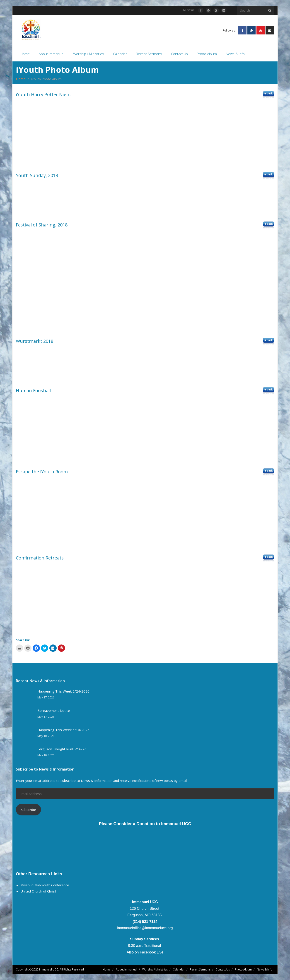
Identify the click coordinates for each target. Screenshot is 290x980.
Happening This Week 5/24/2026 (63, 691)
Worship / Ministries (155, 969)
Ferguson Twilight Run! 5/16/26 (62, 749)
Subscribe (28, 810)
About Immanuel (126, 969)
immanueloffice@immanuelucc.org (145, 928)
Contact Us (223, 969)
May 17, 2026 (46, 697)
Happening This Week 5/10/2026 (63, 730)
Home (21, 79)
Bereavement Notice (54, 711)
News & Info (265, 969)
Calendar (179, 969)
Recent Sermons (200, 969)
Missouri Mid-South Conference (45, 885)
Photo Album (243, 969)
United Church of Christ (38, 891)
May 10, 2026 (46, 736)
